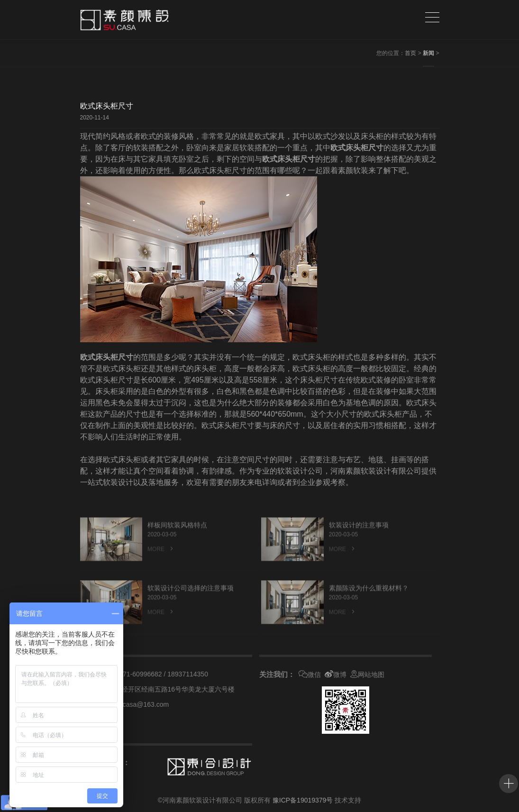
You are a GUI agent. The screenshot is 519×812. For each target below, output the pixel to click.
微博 (336, 675)
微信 (310, 675)
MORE (161, 562)
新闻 (428, 53)
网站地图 (367, 675)
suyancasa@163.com (137, 704)
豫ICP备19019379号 (303, 800)
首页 (410, 53)
